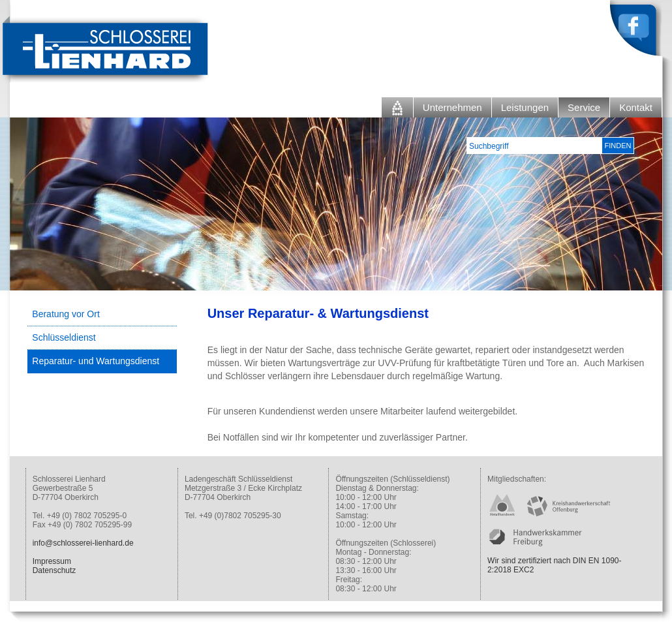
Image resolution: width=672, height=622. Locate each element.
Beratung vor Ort (66, 314)
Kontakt (636, 107)
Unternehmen (452, 107)
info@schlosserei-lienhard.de (83, 543)
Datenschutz (54, 570)
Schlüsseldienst (64, 337)
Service (584, 107)
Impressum (52, 561)
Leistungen (525, 107)
